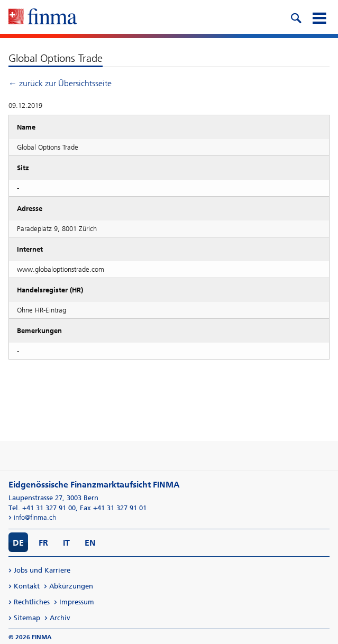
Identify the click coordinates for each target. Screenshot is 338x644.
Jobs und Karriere (42, 570)
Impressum (77, 602)
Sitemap (27, 618)
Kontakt (27, 586)
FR (43, 543)
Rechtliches (32, 602)
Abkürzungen (71, 586)
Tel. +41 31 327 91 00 (42, 508)
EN (90, 543)
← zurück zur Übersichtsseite (60, 83)
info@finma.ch (35, 517)
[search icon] (296, 17)
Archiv (60, 618)
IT (66, 543)
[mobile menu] (319, 17)
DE (18, 543)
